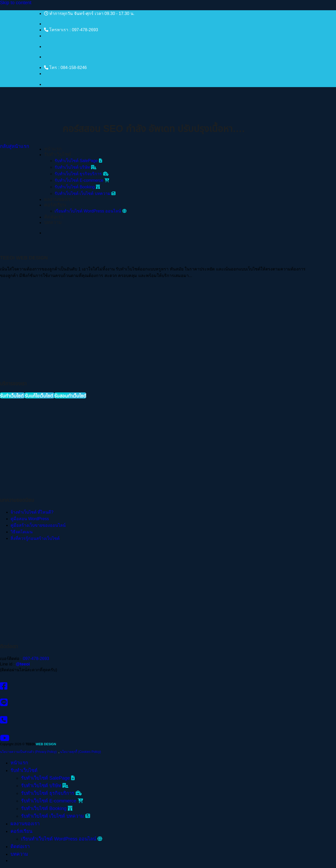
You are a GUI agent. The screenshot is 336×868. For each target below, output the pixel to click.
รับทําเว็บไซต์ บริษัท (75, 167)
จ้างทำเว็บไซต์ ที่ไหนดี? (32, 512)
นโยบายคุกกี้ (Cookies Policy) (80, 752)
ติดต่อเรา (54, 217)
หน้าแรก (53, 149)
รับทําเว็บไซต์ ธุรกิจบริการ (82, 174)
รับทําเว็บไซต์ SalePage (78, 161)
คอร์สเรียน (55, 205)
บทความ (53, 222)
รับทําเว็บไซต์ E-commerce (82, 180)
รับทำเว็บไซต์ (58, 155)
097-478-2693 (36, 659)
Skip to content (16, 3)
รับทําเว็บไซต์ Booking (77, 187)
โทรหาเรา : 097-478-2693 (71, 30)
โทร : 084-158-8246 (65, 68)
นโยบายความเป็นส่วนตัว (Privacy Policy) (28, 752)
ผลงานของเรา (59, 199)
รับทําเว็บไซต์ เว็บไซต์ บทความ (85, 193)
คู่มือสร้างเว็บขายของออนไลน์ (38, 525)
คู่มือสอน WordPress (30, 519)
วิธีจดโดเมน (22, 532)
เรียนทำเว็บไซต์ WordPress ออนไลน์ (91, 211)
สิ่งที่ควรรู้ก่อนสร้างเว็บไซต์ (35, 538)
